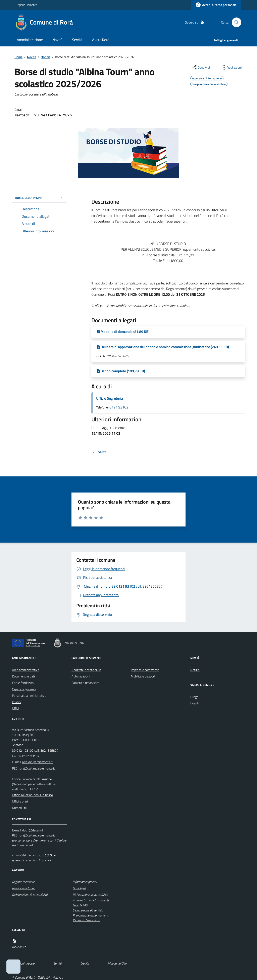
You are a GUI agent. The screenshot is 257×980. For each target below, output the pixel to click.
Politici (16, 702)
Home (18, 57)
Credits (85, 963)
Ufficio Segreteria (110, 398)
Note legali (79, 888)
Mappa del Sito (117, 963)
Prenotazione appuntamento (91, 915)
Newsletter (19, 947)
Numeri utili (20, 808)
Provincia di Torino (24, 888)
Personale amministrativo (29, 696)
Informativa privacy (85, 882)
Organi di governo (24, 689)
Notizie (46, 57)
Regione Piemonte (26, 5)
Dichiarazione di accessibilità (30, 895)
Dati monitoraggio (23, 963)
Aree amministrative (26, 670)
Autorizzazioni (81, 676)
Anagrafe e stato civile (86, 670)
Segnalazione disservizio (88, 910)
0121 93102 (119, 407)
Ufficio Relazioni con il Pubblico (32, 795)
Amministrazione (30, 40)
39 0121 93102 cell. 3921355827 (35, 750)
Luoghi (195, 697)
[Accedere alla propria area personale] (216, 5)
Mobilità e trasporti (143, 676)
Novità (57, 40)
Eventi (195, 703)
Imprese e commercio (145, 670)
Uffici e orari (20, 801)
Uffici (15, 708)
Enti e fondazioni (23, 683)
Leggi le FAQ (80, 905)
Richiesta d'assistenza (87, 920)
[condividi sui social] (201, 67)
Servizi (77, 40)
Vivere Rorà (100, 40)
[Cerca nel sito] (235, 22)
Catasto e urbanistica (86, 683)
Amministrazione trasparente (91, 900)
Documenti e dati (23, 676)
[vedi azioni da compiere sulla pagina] (231, 67)
